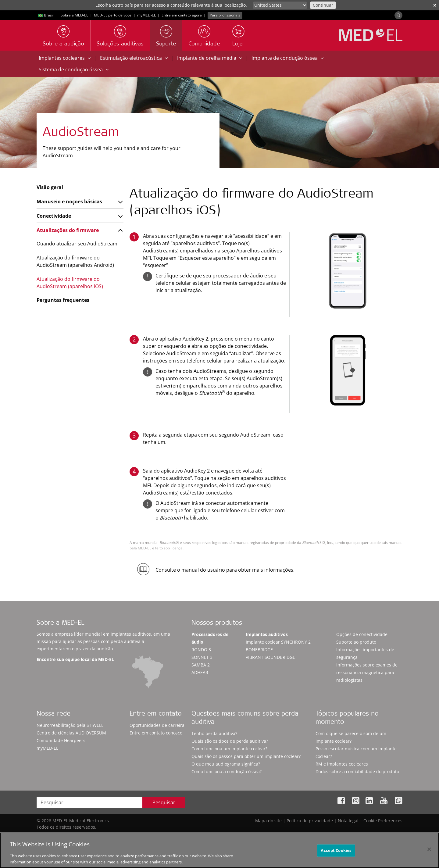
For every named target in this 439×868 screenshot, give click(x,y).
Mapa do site (268, 821)
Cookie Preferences (383, 821)
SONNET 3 (202, 657)
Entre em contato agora (182, 15)
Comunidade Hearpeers (61, 740)
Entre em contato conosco (156, 733)
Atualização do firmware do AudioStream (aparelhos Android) (75, 261)
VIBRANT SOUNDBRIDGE (270, 657)
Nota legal (348, 821)
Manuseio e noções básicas (69, 202)
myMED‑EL (146, 15)
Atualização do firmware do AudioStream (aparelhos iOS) (70, 283)
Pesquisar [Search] (164, 802)
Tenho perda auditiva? (214, 733)
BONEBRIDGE (259, 650)
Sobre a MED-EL (74, 15)
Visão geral (50, 187)
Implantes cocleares (65, 58)
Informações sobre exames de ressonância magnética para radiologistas (367, 672)
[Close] (429, 852)
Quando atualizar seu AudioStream (77, 244)
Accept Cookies (336, 853)
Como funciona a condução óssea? (227, 772)
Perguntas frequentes (63, 300)
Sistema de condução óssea (74, 70)
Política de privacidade (310, 821)
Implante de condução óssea (287, 58)
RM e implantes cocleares (342, 764)
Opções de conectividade (362, 634)
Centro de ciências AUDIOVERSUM (71, 733)
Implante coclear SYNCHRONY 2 (278, 642)
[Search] (398, 15)
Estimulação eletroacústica (134, 58)
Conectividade (54, 216)
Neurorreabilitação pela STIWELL (70, 725)
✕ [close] (435, 5)
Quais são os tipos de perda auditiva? (230, 741)
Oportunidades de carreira (157, 725)
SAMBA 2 (201, 665)
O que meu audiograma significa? (226, 764)
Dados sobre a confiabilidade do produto (357, 772)
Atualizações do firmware (68, 230)
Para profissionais (225, 15)
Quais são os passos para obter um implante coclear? (246, 756)
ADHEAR (200, 672)
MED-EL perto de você (113, 15)
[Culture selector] (280, 5)
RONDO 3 (201, 650)
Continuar (323, 5)
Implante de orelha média (210, 58)
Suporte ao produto (356, 642)
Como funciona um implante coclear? (229, 749)
